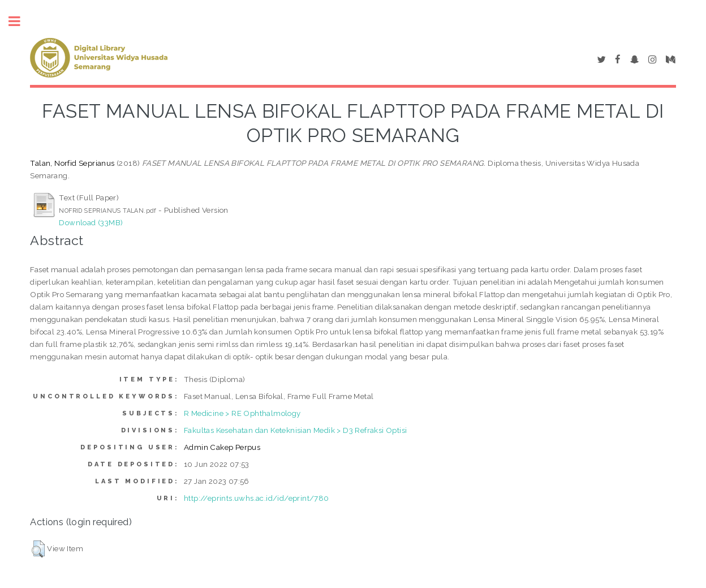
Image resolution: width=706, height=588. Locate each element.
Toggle (20, 21)
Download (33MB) (91, 222)
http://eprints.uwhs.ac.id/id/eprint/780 (257, 498)
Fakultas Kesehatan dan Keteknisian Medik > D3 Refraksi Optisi (295, 430)
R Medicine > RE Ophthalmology (242, 413)
